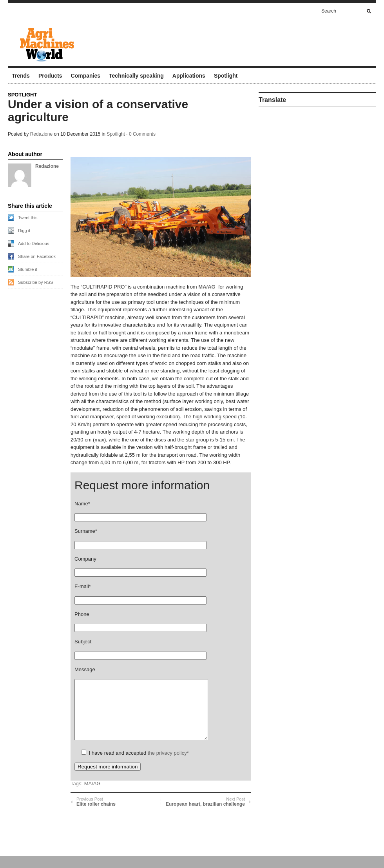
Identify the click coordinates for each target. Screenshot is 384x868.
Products (50, 76)
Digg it (24, 231)
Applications (189, 76)
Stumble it (28, 269)
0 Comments (142, 134)
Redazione (41, 134)
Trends (21, 76)
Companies (86, 76)
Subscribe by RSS (35, 282)
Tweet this (28, 218)
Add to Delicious (34, 243)
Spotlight (226, 76)
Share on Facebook (37, 256)
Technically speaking (136, 76)
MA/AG (207, 287)
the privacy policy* (168, 765)
